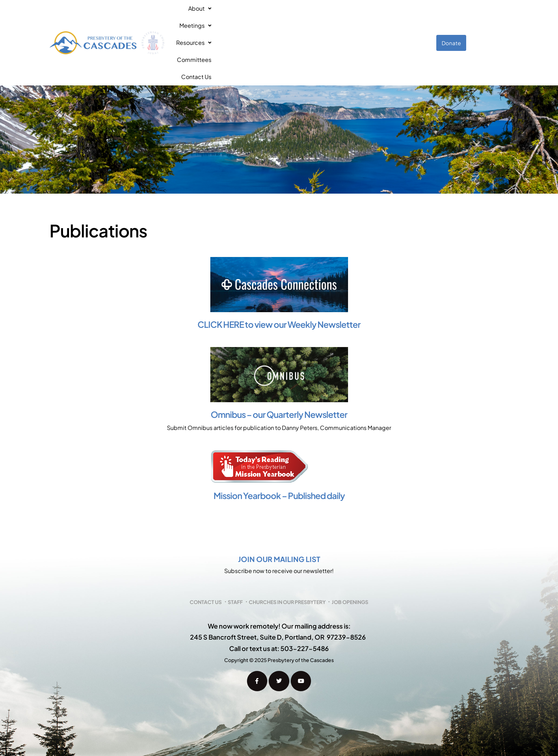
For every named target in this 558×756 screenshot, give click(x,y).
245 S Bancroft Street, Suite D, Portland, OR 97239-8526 (278, 587)
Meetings (248, 18)
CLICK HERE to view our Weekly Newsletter (279, 274)
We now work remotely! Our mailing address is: (279, 576)
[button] (207, 18)
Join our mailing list (279, 509)
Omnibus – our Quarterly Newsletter (279, 364)
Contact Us (387, 18)
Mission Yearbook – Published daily (279, 446)
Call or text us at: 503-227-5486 (279, 598)
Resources (294, 18)
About (207, 18)
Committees (342, 18)
